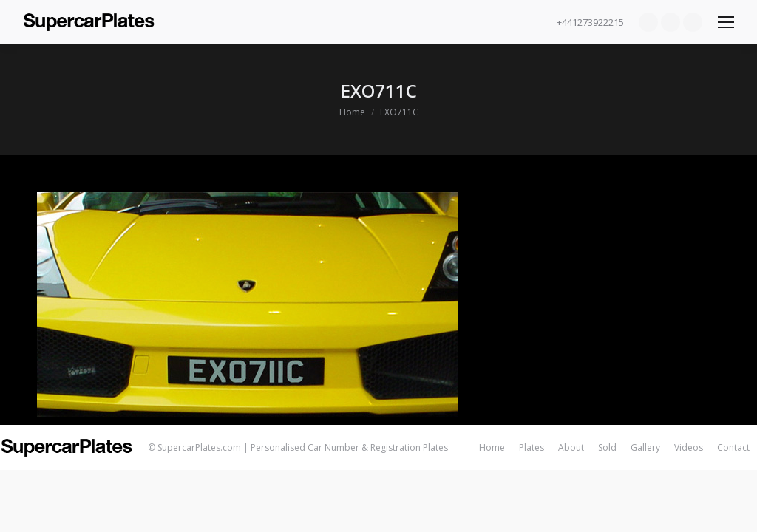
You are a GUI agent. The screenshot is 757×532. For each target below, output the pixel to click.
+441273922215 (590, 23)
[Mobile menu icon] (726, 22)
